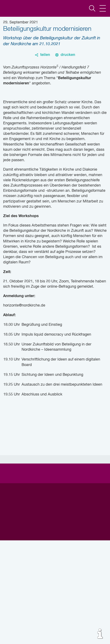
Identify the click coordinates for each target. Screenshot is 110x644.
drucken (68, 55)
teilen (45, 55)
